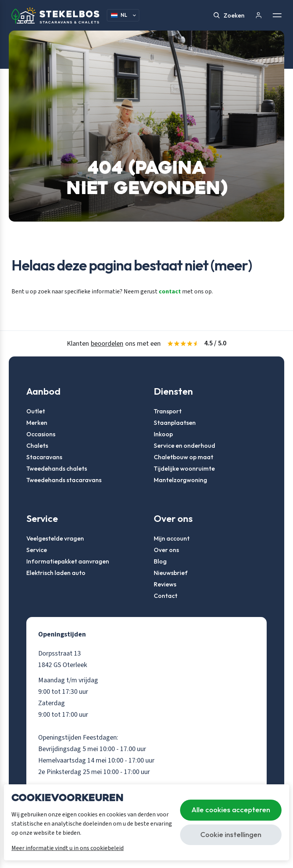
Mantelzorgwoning (180, 480)
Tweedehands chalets (57, 468)
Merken (37, 423)
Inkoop (163, 434)
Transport (168, 411)
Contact (166, 596)
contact (170, 291)
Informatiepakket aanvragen (68, 561)
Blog (160, 561)
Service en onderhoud (184, 445)
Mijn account (172, 538)
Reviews (165, 584)
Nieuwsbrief (171, 573)
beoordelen (107, 344)
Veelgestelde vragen (55, 538)
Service (37, 550)
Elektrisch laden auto (56, 573)
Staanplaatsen (175, 423)
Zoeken (229, 15)
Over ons (166, 550)
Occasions (41, 434)
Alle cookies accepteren (231, 810)
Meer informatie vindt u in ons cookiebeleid (68, 848)
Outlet (36, 411)
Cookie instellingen (231, 834)
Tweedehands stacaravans (64, 480)
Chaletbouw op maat (184, 457)
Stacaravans (44, 457)
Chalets (37, 445)
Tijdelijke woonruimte (184, 468)
